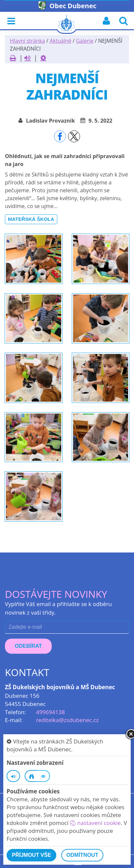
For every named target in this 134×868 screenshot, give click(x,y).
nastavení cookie (95, 823)
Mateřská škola (31, 219)
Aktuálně (61, 41)
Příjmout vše (31, 855)
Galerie (85, 41)
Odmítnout (82, 855)
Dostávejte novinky (56, 594)
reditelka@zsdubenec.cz (67, 720)
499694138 (50, 712)
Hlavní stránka (27, 41)
